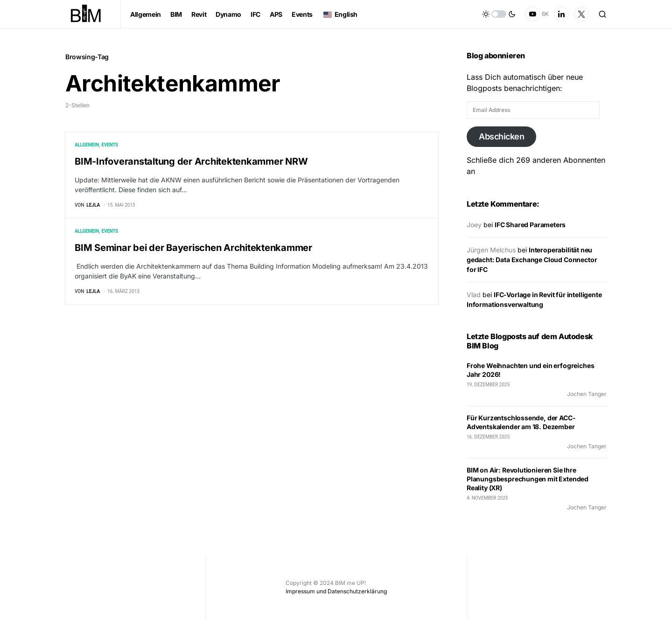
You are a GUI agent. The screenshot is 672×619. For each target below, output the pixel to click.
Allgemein (87, 145)
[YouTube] (537, 14)
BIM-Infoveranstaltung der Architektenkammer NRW (191, 161)
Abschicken (502, 136)
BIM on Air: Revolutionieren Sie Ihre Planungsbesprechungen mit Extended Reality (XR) (528, 479)
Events (110, 145)
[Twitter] (581, 14)
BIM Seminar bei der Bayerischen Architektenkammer (193, 248)
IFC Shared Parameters (530, 225)
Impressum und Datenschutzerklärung (336, 591)
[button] (499, 14)
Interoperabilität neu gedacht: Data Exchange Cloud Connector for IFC (532, 260)
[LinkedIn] (561, 14)
